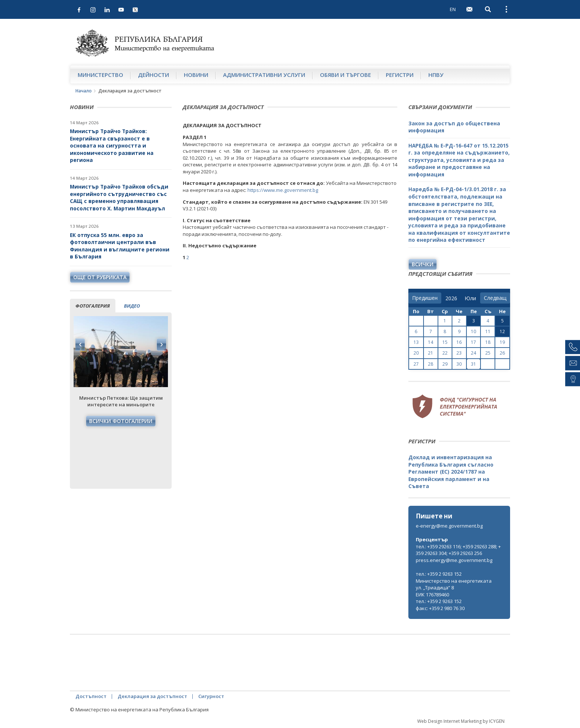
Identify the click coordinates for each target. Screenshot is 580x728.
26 (502, 353)
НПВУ (436, 75)
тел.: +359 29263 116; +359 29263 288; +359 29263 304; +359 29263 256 (458, 550)
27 (416, 364)
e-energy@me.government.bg (449, 526)
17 (473, 342)
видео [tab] (132, 306)
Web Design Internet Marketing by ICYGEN (461, 721)
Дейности (154, 75)
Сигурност (211, 696)
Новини (196, 75)
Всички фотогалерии (121, 421)
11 (488, 331)
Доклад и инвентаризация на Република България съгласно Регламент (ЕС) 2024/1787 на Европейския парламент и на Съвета (451, 472)
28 (431, 364)
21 (431, 353)
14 (431, 342)
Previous (80, 345)
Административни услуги (264, 75)
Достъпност (91, 696)
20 (416, 353)
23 (459, 353)
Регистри (400, 75)
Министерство (100, 75)
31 (473, 364)
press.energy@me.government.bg (454, 560)
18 (488, 342)
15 (445, 342)
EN (453, 9)
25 (488, 353)
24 (473, 353)
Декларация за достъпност (152, 696)
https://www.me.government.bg (283, 190)
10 (473, 331)
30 (459, 364)
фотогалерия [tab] (93, 306)
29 (445, 364)
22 (445, 353)
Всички (423, 264)
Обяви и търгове (345, 75)
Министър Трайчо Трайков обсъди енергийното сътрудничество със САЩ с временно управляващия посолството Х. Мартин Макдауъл (119, 197)
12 (502, 331)
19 (502, 342)
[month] (470, 298)
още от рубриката (100, 277)
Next (161, 345)
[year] (451, 298)
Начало (84, 91)
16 (459, 342)
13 (416, 342)
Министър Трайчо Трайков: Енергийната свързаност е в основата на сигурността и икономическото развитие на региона (112, 145)
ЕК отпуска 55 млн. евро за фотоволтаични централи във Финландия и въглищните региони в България (120, 246)
